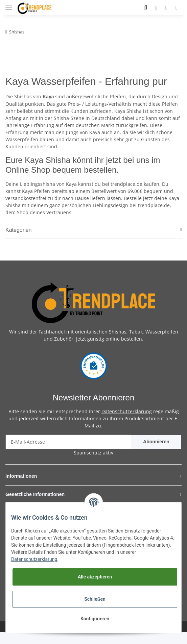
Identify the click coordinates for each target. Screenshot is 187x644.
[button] (134, 7)
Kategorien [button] (21, 242)
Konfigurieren (95, 619)
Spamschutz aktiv (93, 464)
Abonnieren (156, 454)
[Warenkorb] (174, 7)
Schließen (95, 599)
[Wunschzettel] (161, 7)
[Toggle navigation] (9, 4)
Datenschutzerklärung (127, 423)
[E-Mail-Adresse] (68, 454)
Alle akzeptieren (95, 577)
